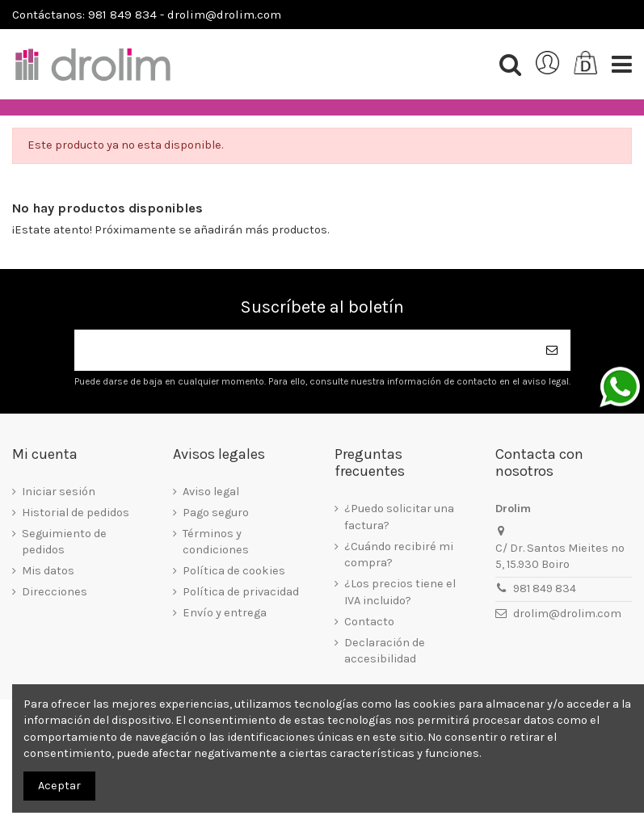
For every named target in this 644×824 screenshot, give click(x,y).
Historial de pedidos (76, 513)
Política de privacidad (241, 592)
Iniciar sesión (59, 492)
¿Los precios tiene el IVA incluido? (400, 592)
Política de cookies (234, 571)
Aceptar (59, 786)
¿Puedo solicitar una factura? (399, 517)
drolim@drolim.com (567, 614)
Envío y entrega (225, 613)
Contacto (369, 622)
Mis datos (48, 571)
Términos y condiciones (216, 542)
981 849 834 (545, 589)
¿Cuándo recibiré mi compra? (399, 555)
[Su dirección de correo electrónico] (305, 350)
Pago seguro (216, 513)
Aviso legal (211, 492)
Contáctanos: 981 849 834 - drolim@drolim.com (147, 15)
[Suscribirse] (553, 350)
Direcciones (55, 592)
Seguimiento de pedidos (64, 542)
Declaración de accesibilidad (385, 651)
